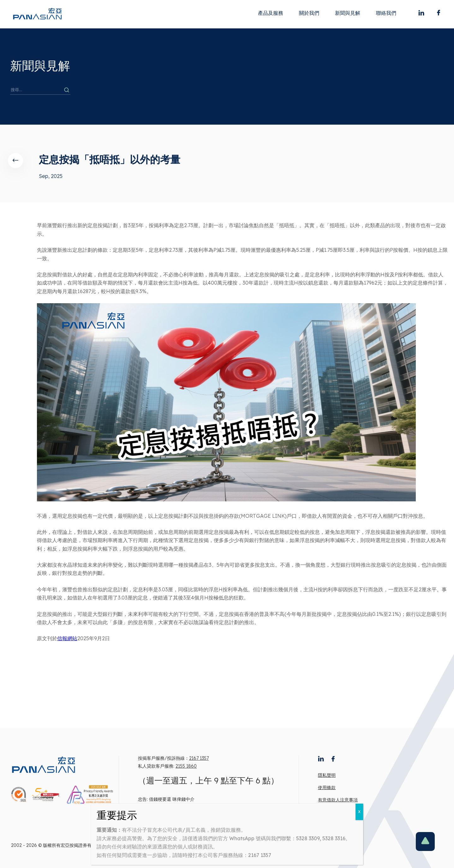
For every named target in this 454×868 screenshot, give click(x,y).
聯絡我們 (386, 13)
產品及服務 (271, 13)
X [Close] (359, 812)
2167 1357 (199, 758)
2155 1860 (186, 766)
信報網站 (67, 638)
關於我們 (309, 13)
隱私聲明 (327, 775)
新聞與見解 (348, 13)
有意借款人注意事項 (338, 800)
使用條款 (327, 788)
